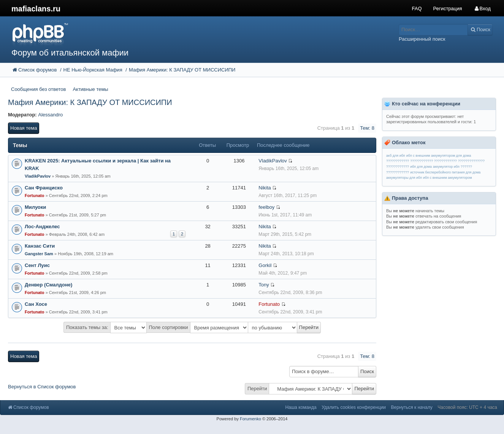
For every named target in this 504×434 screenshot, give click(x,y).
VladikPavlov (38, 176)
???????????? (398, 161)
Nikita (265, 188)
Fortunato (35, 196)
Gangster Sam (39, 254)
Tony (264, 285)
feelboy (266, 207)
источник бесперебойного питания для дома (445, 172)
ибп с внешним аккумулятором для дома (439, 156)
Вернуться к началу (412, 407)
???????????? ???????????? (433, 161)
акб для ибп (396, 156)
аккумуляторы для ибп (404, 178)
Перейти (257, 389)
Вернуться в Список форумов (42, 387)
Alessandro (50, 115)
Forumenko (250, 419)
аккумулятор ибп (446, 167)
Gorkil (265, 265)
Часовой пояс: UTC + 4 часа (467, 407)
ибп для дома (421, 167)
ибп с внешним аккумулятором (448, 178)
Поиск (367, 371)
